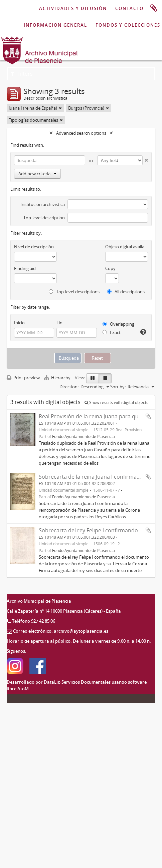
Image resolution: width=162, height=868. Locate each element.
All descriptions (126, 292)
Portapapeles (154, 8)
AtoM (23, 689)
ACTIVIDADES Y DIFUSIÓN (73, 8)
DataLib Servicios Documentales (77, 682)
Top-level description (44, 218)
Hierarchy (58, 378)
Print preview (23, 378)
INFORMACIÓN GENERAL (55, 25)
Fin (59, 323)
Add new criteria (37, 174)
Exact (112, 332)
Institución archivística (43, 204)
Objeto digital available (127, 247)
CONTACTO (129, 8)
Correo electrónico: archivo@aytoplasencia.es (61, 631)
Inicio (19, 323)
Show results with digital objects (116, 402)
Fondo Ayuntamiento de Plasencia (84, 436)
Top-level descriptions (74, 292)
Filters (22, 74)
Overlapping (118, 324)
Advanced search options (81, 133)
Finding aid (25, 268)
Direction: (69, 387)
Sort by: (118, 387)
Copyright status (112, 268)
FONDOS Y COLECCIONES (128, 25)
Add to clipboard (148, 416)
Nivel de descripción (34, 247)
